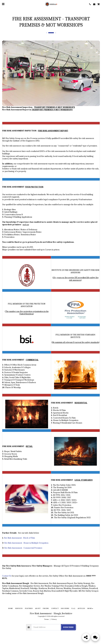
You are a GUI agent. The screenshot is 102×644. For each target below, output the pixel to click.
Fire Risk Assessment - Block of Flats (19, 538)
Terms (47, 619)
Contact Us (7, 576)
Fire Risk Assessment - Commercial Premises (23, 548)
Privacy (54, 619)
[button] (3, 4)
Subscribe (68, 627)
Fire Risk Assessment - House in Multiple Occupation (26, 543)
